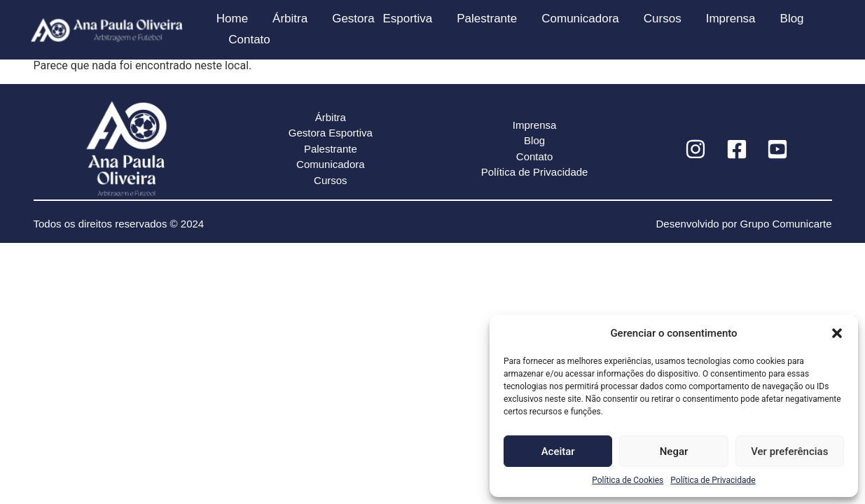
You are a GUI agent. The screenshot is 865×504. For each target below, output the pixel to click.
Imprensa (731, 19)
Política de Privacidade (713, 480)
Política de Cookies (628, 480)
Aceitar (558, 451)
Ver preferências (789, 451)
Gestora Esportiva (382, 19)
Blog (792, 19)
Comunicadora (580, 19)
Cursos (663, 19)
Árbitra (290, 19)
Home (232, 19)
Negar (674, 451)
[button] (837, 333)
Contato (249, 40)
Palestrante (487, 19)
